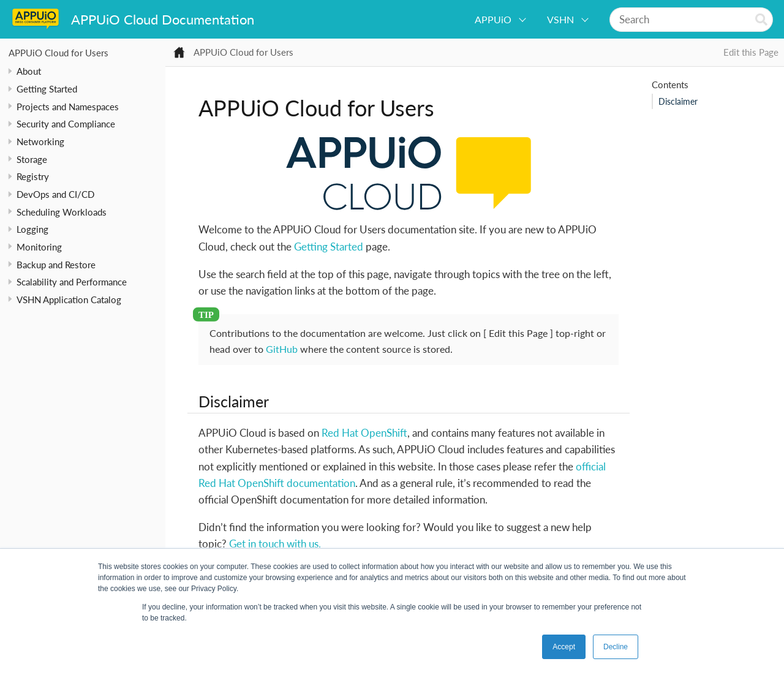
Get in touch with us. (275, 544)
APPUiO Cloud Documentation (163, 19)
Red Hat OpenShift (364, 433)
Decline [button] (616, 647)
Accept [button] (564, 647)
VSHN (560, 19)
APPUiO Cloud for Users (58, 53)
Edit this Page (751, 52)
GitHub (282, 349)
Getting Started (329, 247)
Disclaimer (678, 102)
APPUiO (493, 19)
